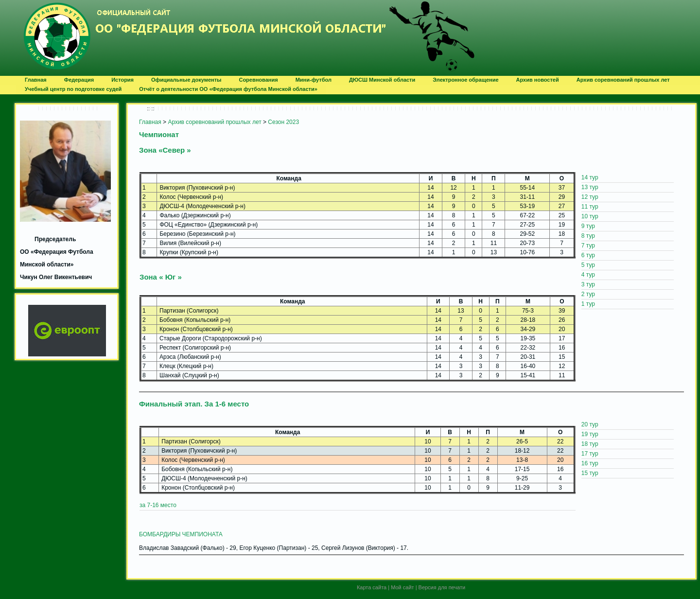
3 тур (588, 284)
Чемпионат (159, 134)
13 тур (590, 187)
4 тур (588, 275)
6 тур (588, 255)
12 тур (590, 197)
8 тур (588, 236)
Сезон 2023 (283, 122)
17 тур (590, 454)
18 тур (590, 444)
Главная (150, 122)
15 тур (590, 473)
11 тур (590, 207)
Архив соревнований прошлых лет (214, 122)
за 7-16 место (158, 505)
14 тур (590, 177)
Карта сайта (372, 587)
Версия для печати (442, 587)
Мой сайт (402, 587)
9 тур (588, 226)
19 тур (590, 434)
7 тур (588, 246)
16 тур (590, 463)
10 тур (590, 216)
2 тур (588, 294)
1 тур (588, 304)
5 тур (588, 265)
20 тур (590, 424)
